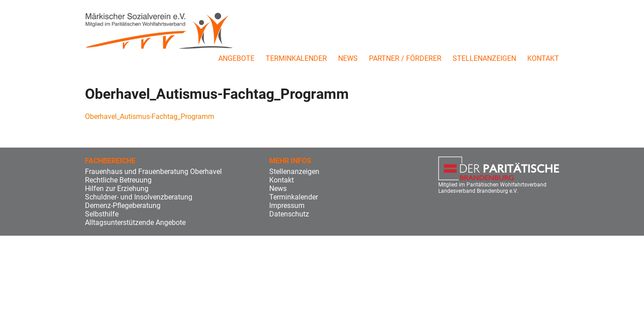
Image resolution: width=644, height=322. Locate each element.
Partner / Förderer (405, 58)
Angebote (236, 58)
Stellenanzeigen (484, 58)
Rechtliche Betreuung (118, 180)
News (348, 58)
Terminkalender (296, 58)
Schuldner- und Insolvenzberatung (139, 197)
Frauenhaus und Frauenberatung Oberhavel (153, 172)
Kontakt (543, 58)
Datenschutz (289, 214)
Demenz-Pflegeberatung (123, 205)
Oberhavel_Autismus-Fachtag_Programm (150, 117)
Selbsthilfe (102, 214)
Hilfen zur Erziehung (117, 189)
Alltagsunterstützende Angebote (135, 222)
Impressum (287, 205)
